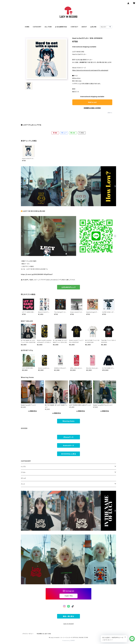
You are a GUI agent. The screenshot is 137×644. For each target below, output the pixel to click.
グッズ (23, 484)
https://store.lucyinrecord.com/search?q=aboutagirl (90, 70)
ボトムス (23, 478)
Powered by (68, 641)
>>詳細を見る (32, 411)
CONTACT (74, 27)
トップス (23, 467)
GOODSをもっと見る (69, 454)
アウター (24, 472)
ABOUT (84, 27)
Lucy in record (68, 624)
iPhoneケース (68, 437)
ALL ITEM (48, 27)
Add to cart (92, 102)
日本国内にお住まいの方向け (92, 108)
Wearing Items (68, 421)
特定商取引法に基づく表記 (44, 634)
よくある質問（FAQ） (61, 27)
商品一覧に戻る (68, 616)
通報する (110, 113)
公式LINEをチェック (68, 287)
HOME (27, 27)
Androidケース (68, 446)
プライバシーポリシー (28, 634)
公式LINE (93, 27)
